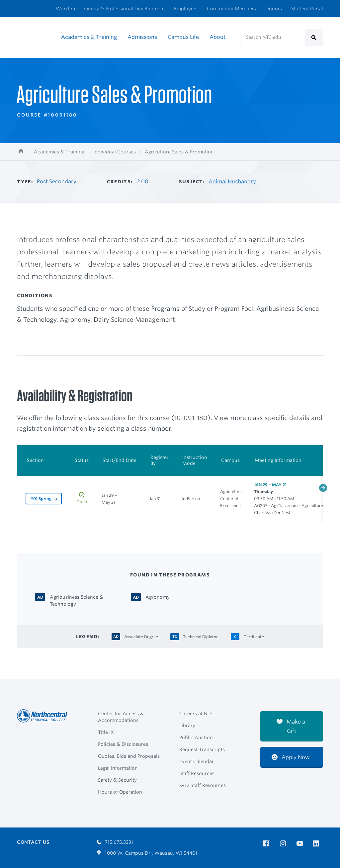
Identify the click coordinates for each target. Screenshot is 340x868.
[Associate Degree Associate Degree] (141, 636)
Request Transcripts (202, 749)
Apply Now (291, 757)
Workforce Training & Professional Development (110, 9)
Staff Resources (197, 773)
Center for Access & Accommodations (121, 717)
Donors (274, 9)
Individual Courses (115, 152)
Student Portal (307, 9)
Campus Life (183, 37)
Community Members (231, 9)
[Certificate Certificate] (254, 636)
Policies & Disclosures (123, 744)
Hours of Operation (120, 792)
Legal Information (118, 768)
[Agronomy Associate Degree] (158, 597)
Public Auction (196, 738)
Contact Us (33, 842)
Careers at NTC (196, 714)
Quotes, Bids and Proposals (129, 756)
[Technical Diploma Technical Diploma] (201, 636)
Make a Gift (291, 726)
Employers (186, 9)
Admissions (142, 37)
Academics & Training (89, 37)
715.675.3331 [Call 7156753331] (115, 842)
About (217, 37)
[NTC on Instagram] (284, 844)
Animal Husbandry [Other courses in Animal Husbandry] (232, 181)
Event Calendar (197, 761)
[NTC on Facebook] (267, 844)
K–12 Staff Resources (203, 785)
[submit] (314, 38)
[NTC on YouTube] (301, 844)
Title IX (106, 732)
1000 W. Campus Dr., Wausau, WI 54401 (147, 853)
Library (187, 726)
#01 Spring (41, 499)
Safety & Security (117, 780)
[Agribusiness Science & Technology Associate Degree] (82, 600)
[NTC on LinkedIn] (318, 844)
